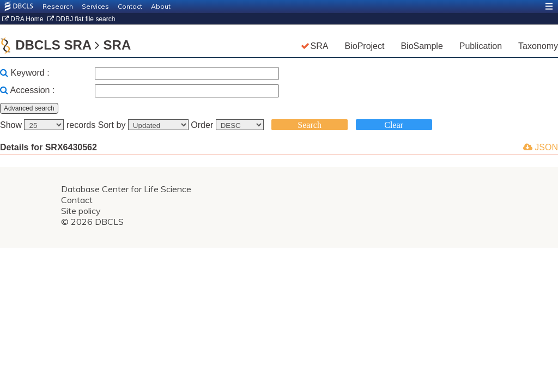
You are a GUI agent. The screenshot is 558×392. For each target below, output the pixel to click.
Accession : (33, 90)
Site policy (81, 211)
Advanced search (29, 108)
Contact (130, 6)
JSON (541, 147)
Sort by (145, 125)
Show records (49, 125)
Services (95, 6)
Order (228, 125)
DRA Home (23, 19)
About (161, 6)
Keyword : (30, 73)
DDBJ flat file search (81, 19)
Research (58, 6)
